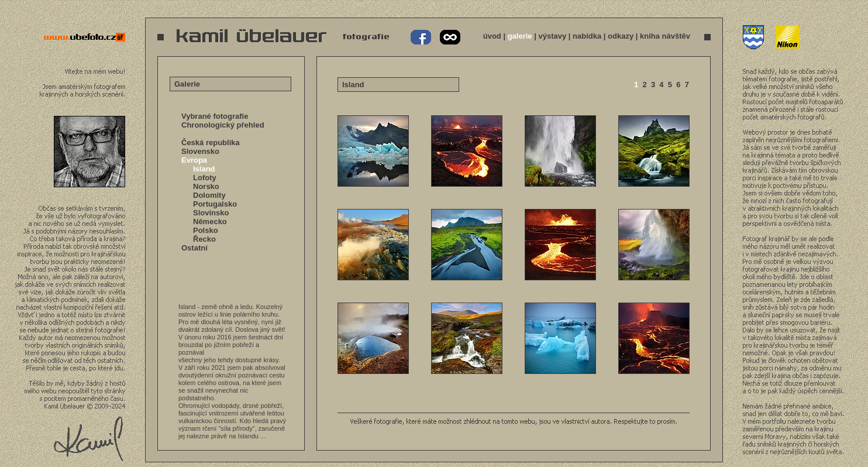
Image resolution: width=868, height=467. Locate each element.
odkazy (621, 36)
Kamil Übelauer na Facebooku (421, 37)
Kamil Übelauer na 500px (449, 37)
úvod (492, 36)
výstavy (552, 36)
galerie (520, 36)
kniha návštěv (665, 36)
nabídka (587, 36)
